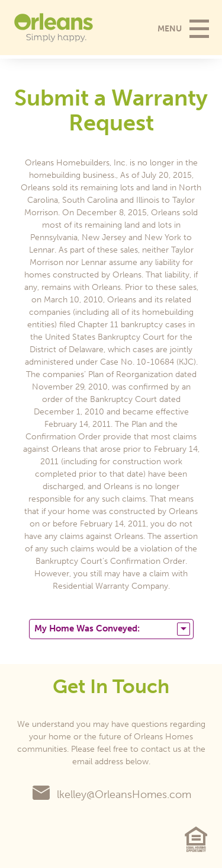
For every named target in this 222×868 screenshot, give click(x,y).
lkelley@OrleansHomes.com (111, 795)
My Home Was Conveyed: (112, 629)
